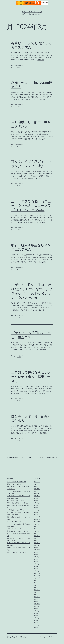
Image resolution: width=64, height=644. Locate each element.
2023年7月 (37, 557)
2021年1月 (37, 627)
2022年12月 (37, 573)
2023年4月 (37, 564)
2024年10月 (37, 522)
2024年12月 (37, 517)
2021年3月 (37, 623)
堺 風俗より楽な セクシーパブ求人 (17, 531)
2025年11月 (37, 491)
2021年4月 (37, 620)
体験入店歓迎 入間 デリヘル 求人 (16, 501)
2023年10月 (37, 550)
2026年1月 (37, 487)
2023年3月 (37, 566)
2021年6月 (37, 616)
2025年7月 (37, 501)
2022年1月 (37, 599)
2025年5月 (37, 505)
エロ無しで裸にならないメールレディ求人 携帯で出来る (31, 377)
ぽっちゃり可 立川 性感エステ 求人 (16, 482)
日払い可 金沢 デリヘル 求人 (15, 529)
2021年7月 (37, 613)
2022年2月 (37, 597)
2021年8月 (37, 611)
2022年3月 (37, 594)
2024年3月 (37, 538)
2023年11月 (37, 548)
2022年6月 (37, 587)
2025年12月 (37, 489)
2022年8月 (37, 583)
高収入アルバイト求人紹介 (32, 12)
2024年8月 (37, 526)
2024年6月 (37, 531)
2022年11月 (37, 576)
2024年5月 (37, 533)
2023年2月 (37, 569)
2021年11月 (37, 604)
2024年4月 (37, 536)
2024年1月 (37, 543)
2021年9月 (37, 609)
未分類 (19, 67)
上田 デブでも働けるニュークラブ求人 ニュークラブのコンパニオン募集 (31, 206)
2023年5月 (37, 562)
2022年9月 (37, 580)
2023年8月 (37, 555)
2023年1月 (37, 571)
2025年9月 (37, 496)
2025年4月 (37, 508)
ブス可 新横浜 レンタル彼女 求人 (16, 510)
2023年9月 (37, 552)
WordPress (54, 637)
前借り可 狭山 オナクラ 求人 (15, 522)
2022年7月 (37, 585)
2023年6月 (37, 559)
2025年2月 (37, 512)
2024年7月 (37, 529)
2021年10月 (37, 606)
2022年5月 (37, 590)
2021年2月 (37, 625)
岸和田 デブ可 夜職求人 (14, 484)
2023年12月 (37, 545)
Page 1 (23, 457)
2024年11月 (37, 519)
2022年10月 (37, 578)
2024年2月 (37, 540)
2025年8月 (37, 498)
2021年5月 (37, 618)
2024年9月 (37, 524)
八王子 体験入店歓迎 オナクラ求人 (17, 503)
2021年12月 (37, 602)
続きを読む (41, 60)
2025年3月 (37, 510)
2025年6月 (37, 503)
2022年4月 (37, 592)
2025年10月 (37, 494)
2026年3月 (37, 482)
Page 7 (42, 457)
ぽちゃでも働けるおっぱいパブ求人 (17, 552)
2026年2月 (37, 484)
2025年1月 (37, 515)
